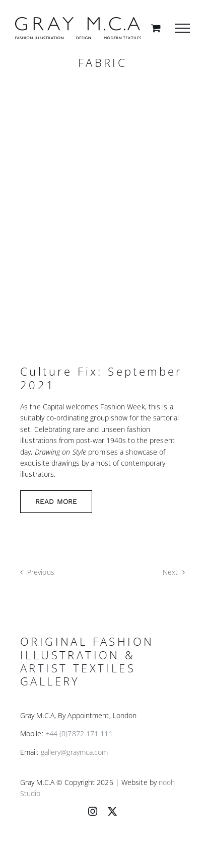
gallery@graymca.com (75, 752)
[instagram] (93, 811)
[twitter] (112, 811)
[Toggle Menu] (182, 28)
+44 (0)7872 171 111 (79, 733)
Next (170, 572)
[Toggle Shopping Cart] (156, 28)
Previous (41, 572)
